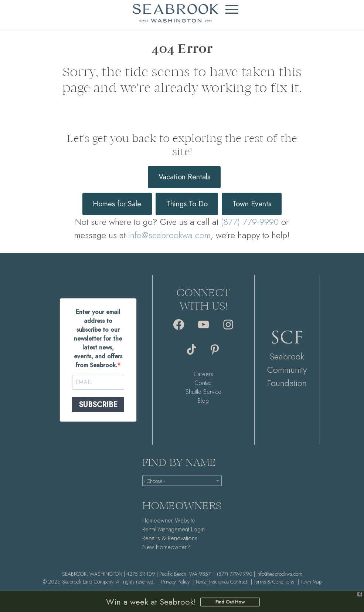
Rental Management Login (174, 529)
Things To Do (187, 204)
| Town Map (310, 582)
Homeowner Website (169, 520)
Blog (203, 401)
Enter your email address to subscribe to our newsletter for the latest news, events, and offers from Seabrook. (98, 339)
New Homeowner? (166, 547)
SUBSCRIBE (98, 405)
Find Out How (230, 602)
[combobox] (182, 481)
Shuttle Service (203, 392)
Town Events (252, 204)
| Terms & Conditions (273, 582)
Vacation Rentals (184, 177)
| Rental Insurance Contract (220, 582)
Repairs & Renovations (170, 538)
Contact (203, 383)
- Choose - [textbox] (154, 481)
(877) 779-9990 (250, 222)
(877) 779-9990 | (236, 574)
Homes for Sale (117, 204)
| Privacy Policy (174, 582)
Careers (203, 374)
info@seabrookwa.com (169, 235)
